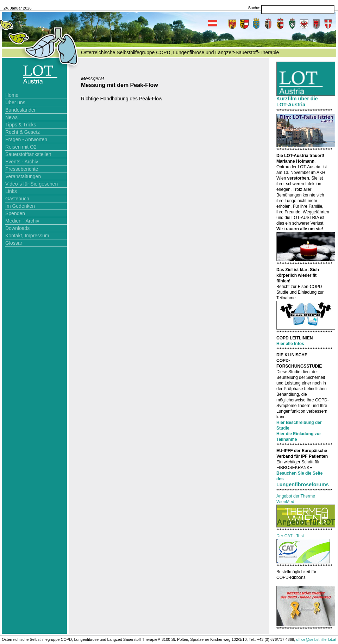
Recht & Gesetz (23, 132)
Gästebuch (17, 199)
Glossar (14, 243)
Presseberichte (22, 169)
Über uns (15, 102)
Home (12, 95)
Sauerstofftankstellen (28, 154)
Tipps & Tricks (21, 125)
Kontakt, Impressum (27, 236)
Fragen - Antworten (26, 139)
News (11, 117)
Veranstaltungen (23, 176)
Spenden (15, 213)
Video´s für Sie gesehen (32, 184)
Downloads (17, 228)
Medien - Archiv (22, 221)
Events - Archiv (22, 162)
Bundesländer (20, 110)
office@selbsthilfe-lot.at (316, 639)
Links (11, 191)
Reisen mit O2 (21, 147)
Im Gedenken (20, 206)
